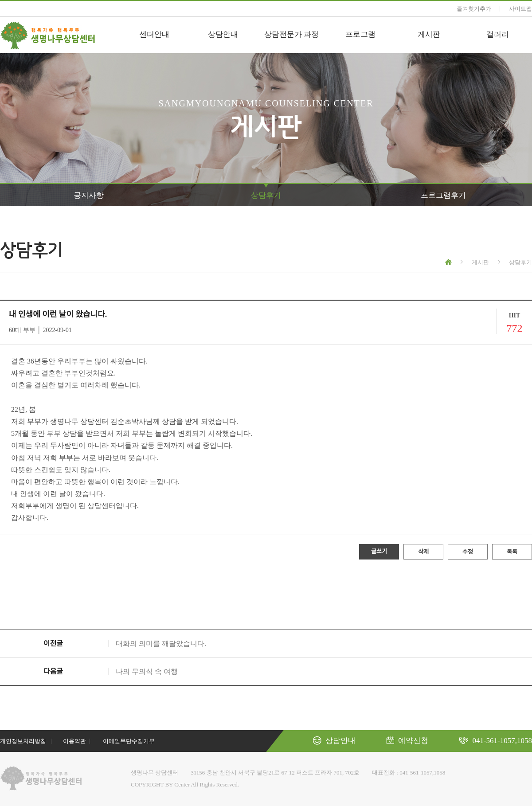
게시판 (429, 34)
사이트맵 (520, 9)
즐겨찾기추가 (474, 9)
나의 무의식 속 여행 (147, 671)
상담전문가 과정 (291, 34)
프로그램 (360, 34)
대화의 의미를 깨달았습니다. (161, 644)
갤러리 (498, 34)
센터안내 (154, 34)
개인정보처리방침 (23, 741)
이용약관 (74, 741)
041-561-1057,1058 (495, 741)
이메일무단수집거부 (129, 741)
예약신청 (407, 741)
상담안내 (223, 34)
